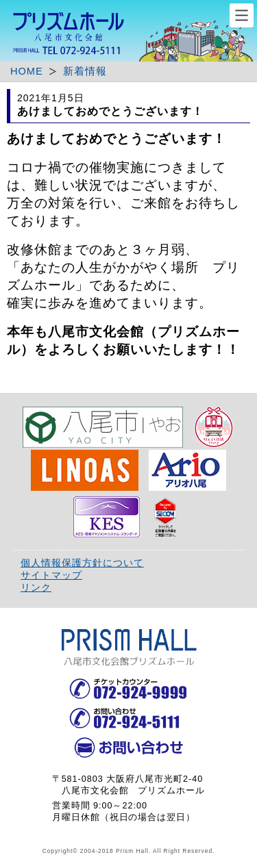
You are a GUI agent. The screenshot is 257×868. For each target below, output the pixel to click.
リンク (36, 587)
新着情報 (85, 71)
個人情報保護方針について (82, 563)
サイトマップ (51, 575)
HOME (27, 71)
